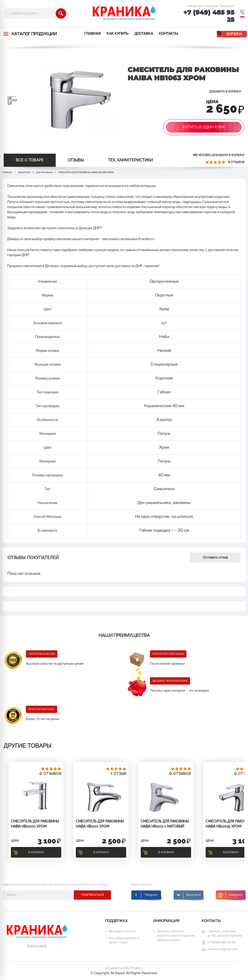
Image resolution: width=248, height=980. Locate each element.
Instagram (236, 895)
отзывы (76, 160)
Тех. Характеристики (130, 160)
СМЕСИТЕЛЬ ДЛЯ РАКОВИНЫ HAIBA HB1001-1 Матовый (165, 824)
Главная (93, 34)
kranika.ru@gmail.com (223, 949)
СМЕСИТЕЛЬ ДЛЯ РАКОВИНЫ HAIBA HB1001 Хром (100, 824)
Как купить (118, 34)
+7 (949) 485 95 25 (209, 16)
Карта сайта (37, 946)
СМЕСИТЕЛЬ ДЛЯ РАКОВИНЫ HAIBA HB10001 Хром (35, 824)
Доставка (144, 34)
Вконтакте (194, 895)
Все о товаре (30, 160)
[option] (13, 101)
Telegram (151, 895)
